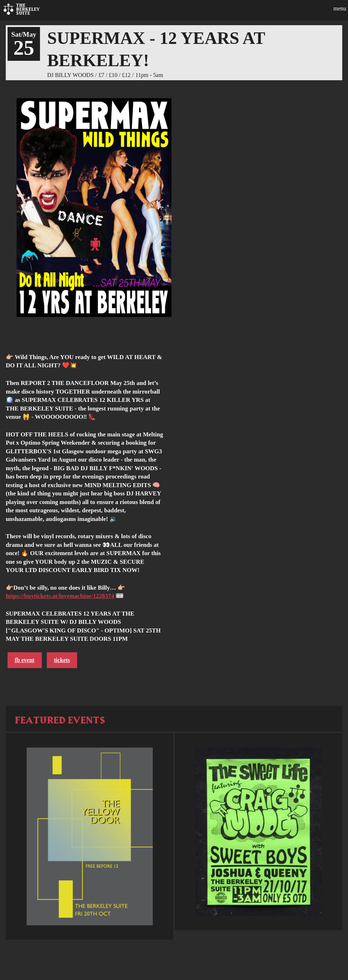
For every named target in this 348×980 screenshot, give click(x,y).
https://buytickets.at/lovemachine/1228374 (60, 596)
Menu (340, 8)
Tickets (62, 660)
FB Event (25, 660)
